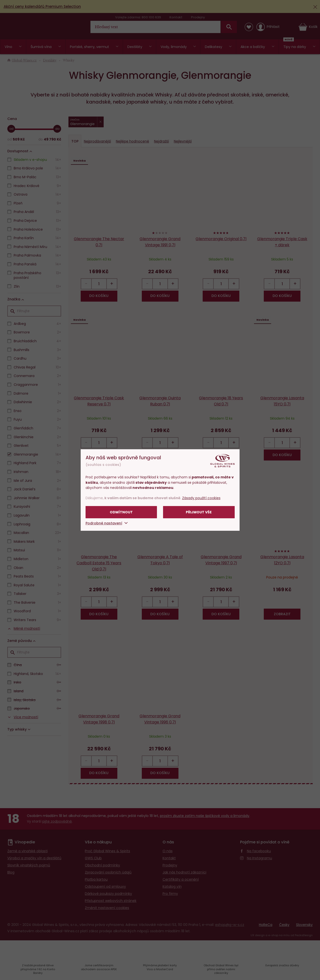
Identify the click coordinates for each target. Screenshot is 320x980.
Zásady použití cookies (201, 498)
